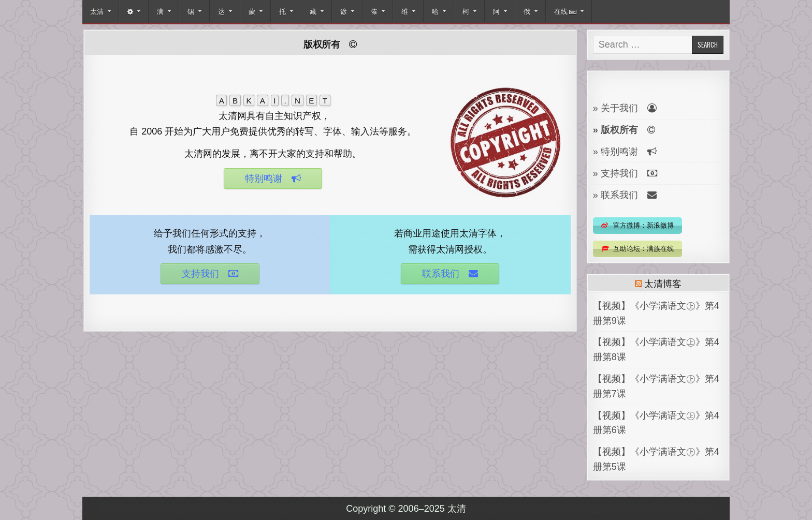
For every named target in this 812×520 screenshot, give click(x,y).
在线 (565, 11)
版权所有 (330, 44)
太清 (97, 11)
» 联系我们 (625, 195)
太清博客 (663, 283)
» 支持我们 (625, 173)
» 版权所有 (624, 130)
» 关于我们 (625, 108)
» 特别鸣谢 (625, 152)
